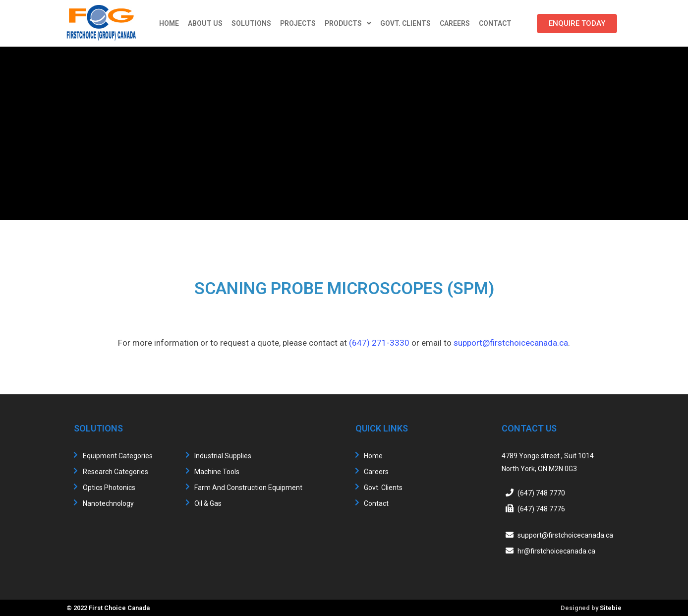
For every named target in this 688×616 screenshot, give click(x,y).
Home (169, 23)
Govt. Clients (405, 23)
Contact (495, 23)
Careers (455, 23)
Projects (298, 23)
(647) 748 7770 (541, 493)
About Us (205, 23)
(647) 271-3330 (379, 343)
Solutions (251, 23)
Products (348, 23)
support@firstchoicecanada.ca (511, 343)
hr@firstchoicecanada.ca (556, 551)
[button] (577, 24)
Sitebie (611, 608)
